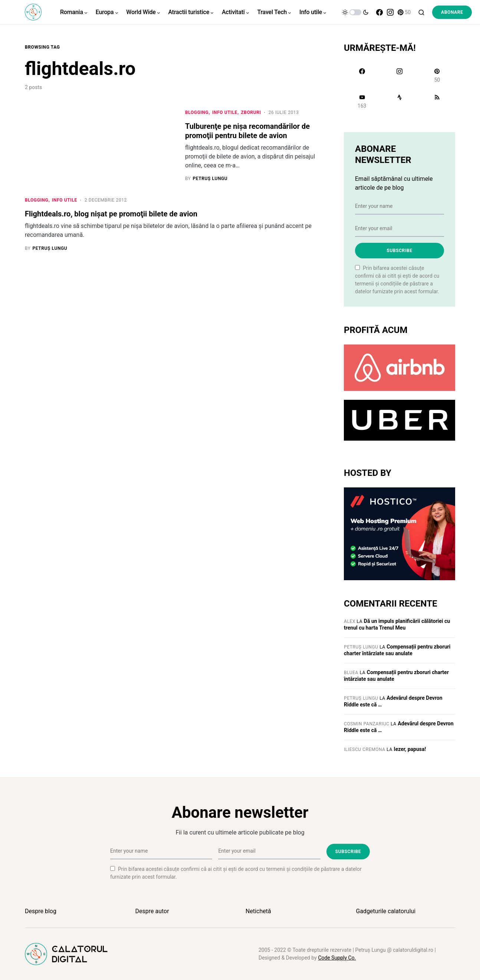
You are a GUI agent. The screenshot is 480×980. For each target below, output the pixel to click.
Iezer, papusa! (410, 749)
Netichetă (258, 911)
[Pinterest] (404, 12)
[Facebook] (379, 12)
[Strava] (399, 101)
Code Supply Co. (337, 958)
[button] (355, 12)
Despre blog (41, 911)
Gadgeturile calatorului (386, 911)
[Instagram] (390, 12)
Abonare (452, 12)
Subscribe (399, 251)
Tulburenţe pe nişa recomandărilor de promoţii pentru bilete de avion (247, 131)
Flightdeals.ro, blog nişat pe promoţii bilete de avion (111, 215)
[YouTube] (362, 101)
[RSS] (437, 101)
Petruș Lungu (361, 647)
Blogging (197, 112)
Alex (350, 621)
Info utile (225, 112)
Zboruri (251, 112)
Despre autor (152, 911)
